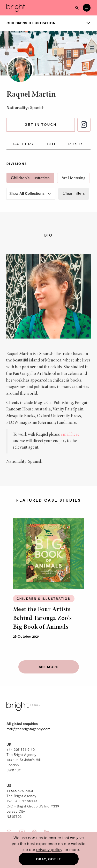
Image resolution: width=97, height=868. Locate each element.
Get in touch (41, 125)
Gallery (24, 144)
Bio (51, 144)
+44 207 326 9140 (21, 749)
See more (48, 667)
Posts (76, 144)
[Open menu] (87, 8)
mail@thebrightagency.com (28, 729)
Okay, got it (48, 859)
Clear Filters (74, 193)
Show (31, 194)
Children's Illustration (30, 178)
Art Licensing (73, 178)
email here (70, 435)
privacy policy (49, 849)
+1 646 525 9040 (20, 791)
